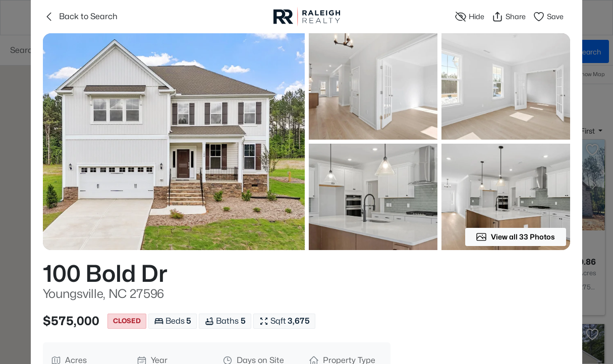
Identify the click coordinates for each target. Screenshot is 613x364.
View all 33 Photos (515, 237)
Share (509, 17)
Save (548, 17)
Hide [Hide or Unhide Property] (469, 17)
